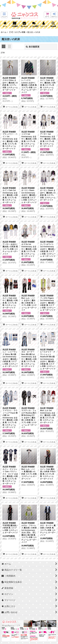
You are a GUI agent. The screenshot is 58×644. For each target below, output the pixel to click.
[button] (4, 15)
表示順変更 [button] (33, 47)
